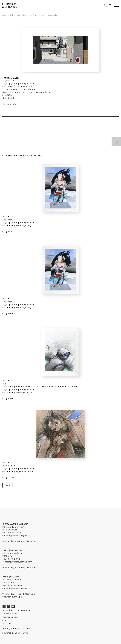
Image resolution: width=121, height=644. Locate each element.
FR (110, 5)
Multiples (26, 15)
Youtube (13, 606)
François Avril (10, 78)
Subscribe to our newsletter (17, 610)
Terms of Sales (10, 614)
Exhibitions (15, 15)
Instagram (9, 606)
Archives (7, 623)
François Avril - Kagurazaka (45, 15)
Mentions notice (10, 617)
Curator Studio (22, 633)
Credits (6, 620)
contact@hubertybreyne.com (17, 535)
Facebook (4, 606)
